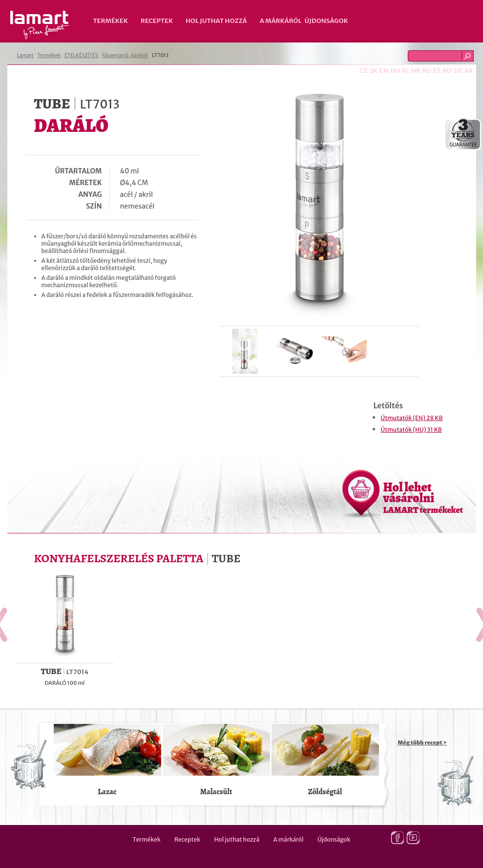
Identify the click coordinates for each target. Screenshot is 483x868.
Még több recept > (422, 742)
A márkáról (281, 21)
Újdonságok (326, 21)
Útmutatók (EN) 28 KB (412, 418)
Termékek (111, 21)
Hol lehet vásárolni (423, 497)
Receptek (157, 21)
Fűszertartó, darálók (125, 55)
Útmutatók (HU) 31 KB (411, 430)
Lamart (40, 25)
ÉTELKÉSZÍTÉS (81, 55)
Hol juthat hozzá (216, 21)
